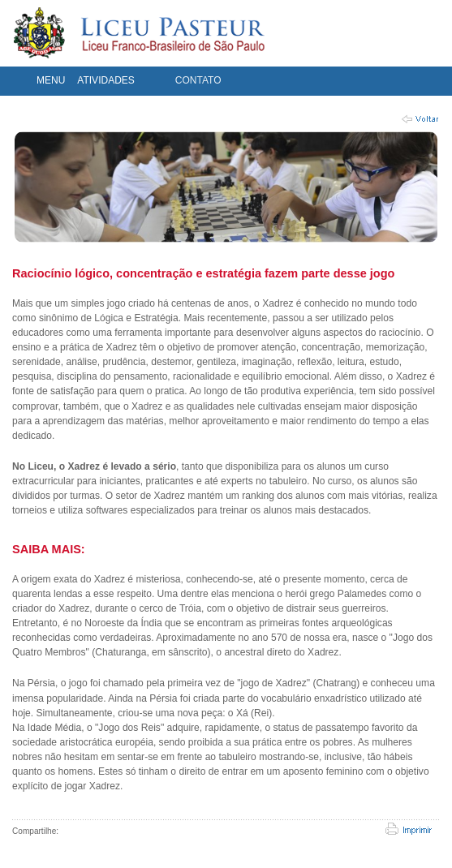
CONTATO (198, 80)
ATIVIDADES (105, 80)
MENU (51, 80)
